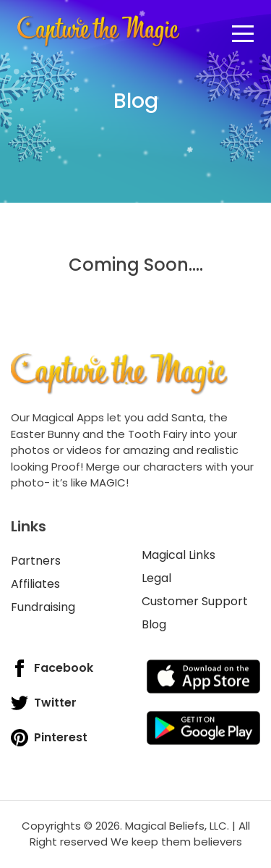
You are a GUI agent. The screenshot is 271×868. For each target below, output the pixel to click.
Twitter (44, 703)
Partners (36, 561)
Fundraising (43, 607)
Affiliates (35, 584)
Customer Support (195, 601)
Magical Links (178, 555)
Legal (156, 578)
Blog (154, 624)
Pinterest (49, 738)
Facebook (52, 668)
